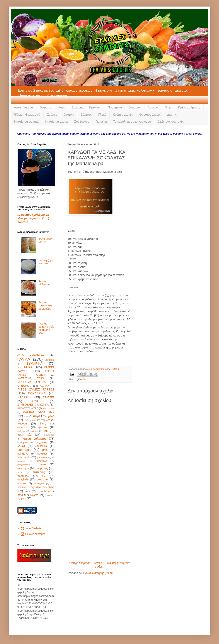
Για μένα (101, 122)
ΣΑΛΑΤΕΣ (24, 397)
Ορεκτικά (46, 107)
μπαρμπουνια (24, 465)
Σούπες (52, 115)
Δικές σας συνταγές (171, 122)
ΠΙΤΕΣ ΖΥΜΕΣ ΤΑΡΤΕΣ (36, 389)
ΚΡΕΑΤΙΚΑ (25, 367)
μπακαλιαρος (44, 457)
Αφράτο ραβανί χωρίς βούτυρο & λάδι (46, 328)
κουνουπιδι (49, 435)
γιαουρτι (22, 424)
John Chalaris (33, 528)
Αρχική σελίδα (23, 107)
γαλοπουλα (30, 420)
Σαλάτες (77, 107)
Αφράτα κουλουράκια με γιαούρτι (46, 306)
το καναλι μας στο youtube (36, 485)
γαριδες (46, 420)
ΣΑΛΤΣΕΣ (49, 397)
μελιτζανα (23, 454)
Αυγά (62, 107)
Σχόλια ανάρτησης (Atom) (98, 573)
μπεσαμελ (23, 468)
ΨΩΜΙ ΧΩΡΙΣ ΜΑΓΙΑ (46, 240)
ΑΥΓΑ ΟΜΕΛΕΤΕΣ (31, 355)
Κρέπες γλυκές (123, 115)
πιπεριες (39, 472)
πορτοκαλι (23, 476)
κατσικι (34, 431)
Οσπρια (69, 115)
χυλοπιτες (50, 495)
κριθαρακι (22, 442)
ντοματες (42, 468)
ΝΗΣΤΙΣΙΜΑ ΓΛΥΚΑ (31, 379)
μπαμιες (21, 461)
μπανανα (42, 461)
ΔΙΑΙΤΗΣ (50, 360)
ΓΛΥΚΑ (82, 379)
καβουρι (21, 431)
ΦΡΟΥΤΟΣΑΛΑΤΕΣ (28, 408)
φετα (20, 495)
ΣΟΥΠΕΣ (36, 401)
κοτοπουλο (25, 435)
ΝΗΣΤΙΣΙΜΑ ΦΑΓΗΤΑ (32, 382)
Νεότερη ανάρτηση (79, 563)
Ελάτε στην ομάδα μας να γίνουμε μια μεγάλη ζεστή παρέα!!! (33, 219)
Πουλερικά (115, 107)
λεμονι (21, 446)
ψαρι (23, 499)
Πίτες (168, 107)
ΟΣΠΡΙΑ (45, 386)
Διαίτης (172, 115)
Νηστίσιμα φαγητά (26, 122)
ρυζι (44, 476)
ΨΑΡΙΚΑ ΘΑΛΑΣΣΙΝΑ (38, 412)
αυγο (36, 416)
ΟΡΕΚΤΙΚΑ (24, 386)
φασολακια (44, 491)
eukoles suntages (35, 534)
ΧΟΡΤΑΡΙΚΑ (49, 408)
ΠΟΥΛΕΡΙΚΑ (37, 393)
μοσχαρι (42, 454)
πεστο (20, 472)
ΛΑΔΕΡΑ (41, 375)
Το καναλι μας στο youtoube (132, 122)
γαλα (51, 416)
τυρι (28, 491)
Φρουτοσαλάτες (150, 115)
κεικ (46, 431)
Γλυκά (102, 115)
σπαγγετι (39, 483)
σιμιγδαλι (23, 480)
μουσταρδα (24, 457)
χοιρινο (34, 495)
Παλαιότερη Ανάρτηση (117, 563)
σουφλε (22, 483)
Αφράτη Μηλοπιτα (44, 283)
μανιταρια (24, 450)
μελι (45, 450)
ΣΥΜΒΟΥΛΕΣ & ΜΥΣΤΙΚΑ (33, 405)
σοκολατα (42, 480)
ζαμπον (43, 427)
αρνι (26, 416)
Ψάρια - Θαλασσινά (27, 115)
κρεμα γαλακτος (35, 439)
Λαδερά (153, 107)
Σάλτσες (86, 115)
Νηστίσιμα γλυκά (56, 122)
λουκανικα (41, 446)
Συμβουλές (82, 122)
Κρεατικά (95, 107)
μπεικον (42, 465)
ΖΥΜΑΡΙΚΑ (35, 363)
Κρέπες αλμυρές (189, 107)
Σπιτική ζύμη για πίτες (46, 262)
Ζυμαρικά (135, 107)
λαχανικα (42, 442)
